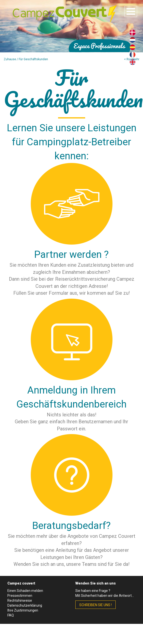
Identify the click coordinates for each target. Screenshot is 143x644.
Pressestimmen (20, 596)
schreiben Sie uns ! (95, 605)
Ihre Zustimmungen (23, 610)
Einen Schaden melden (25, 591)
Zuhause (10, 59)
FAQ (11, 615)
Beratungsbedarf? (71, 526)
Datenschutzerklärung (25, 605)
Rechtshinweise (20, 600)
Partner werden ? (71, 255)
